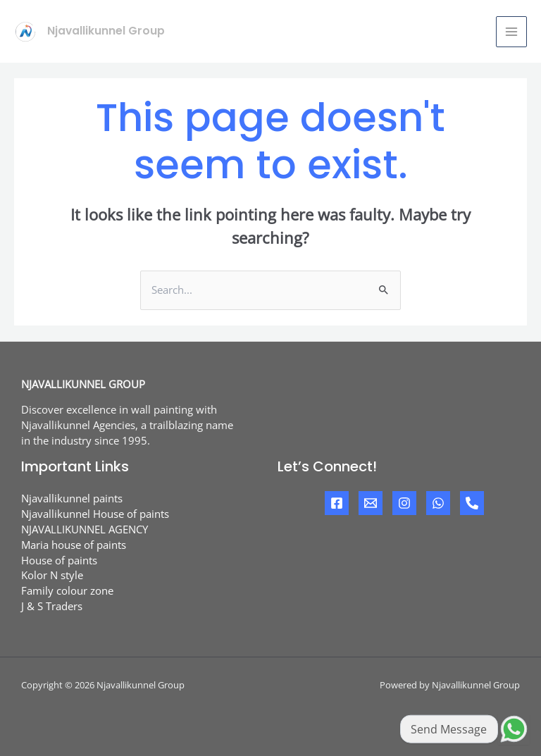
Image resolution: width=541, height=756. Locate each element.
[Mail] (371, 503)
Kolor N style (52, 575)
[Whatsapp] (438, 503)
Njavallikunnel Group (106, 31)
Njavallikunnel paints (72, 498)
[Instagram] (404, 503)
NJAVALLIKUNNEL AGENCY (85, 529)
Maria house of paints (74, 545)
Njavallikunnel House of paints (95, 514)
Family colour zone (67, 590)
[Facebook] (337, 503)
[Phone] (472, 503)
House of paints (59, 560)
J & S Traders (52, 606)
